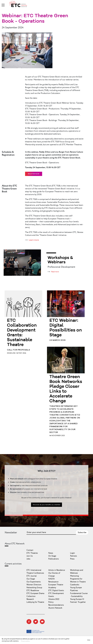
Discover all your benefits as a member (47, 516)
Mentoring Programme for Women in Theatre (78, 579)
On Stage (52, 556)
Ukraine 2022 (54, 599)
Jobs (28, 559)
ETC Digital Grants (56, 590)
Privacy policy (25, 641)
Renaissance (53, 582)
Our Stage (31, 579)
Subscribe (82, 532)
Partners (74, 556)
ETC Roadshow (33, 590)
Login (72, 553)
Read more (55, 272)
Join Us (30, 556)
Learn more (34, 240)
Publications (54, 559)
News (51, 553)
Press (72, 559)
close (89, 640)
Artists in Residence (57, 570)
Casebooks (75, 585)
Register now (34, 174)
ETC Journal (32, 576)
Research (30, 599)
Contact (30, 550)
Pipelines (74, 590)
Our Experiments (34, 582)
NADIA (51, 579)
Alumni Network (55, 608)
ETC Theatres (32, 553)
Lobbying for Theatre (35, 602)
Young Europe (76, 588)
